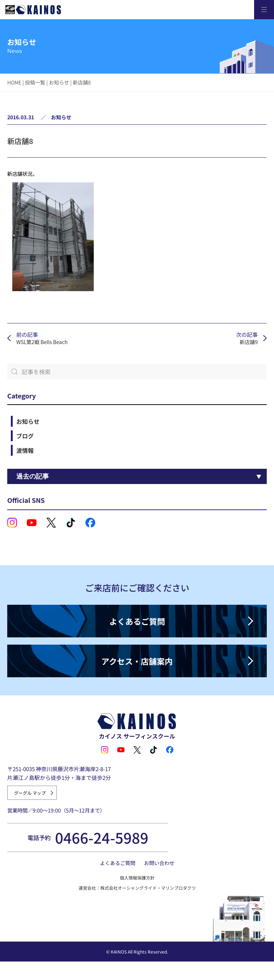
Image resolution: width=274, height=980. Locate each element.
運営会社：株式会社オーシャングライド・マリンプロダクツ (137, 888)
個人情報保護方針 (137, 878)
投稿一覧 (35, 82)
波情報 (25, 450)
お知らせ (59, 82)
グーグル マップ (30, 793)
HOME (14, 82)
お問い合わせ (159, 863)
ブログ (25, 436)
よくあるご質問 (118, 863)
